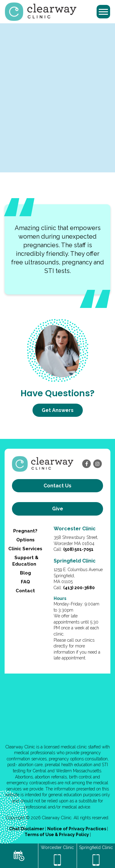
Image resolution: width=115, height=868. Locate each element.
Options (25, 540)
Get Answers (58, 410)
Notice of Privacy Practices (77, 829)
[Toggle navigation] (103, 12)
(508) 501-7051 (78, 549)
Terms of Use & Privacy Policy (57, 835)
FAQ (25, 582)
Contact (25, 591)
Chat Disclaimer (27, 829)
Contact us (57, 486)
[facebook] (86, 464)
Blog (25, 573)
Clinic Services (25, 549)
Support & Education (25, 561)
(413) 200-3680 (79, 588)
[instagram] (98, 464)
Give (58, 509)
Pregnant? (25, 531)
